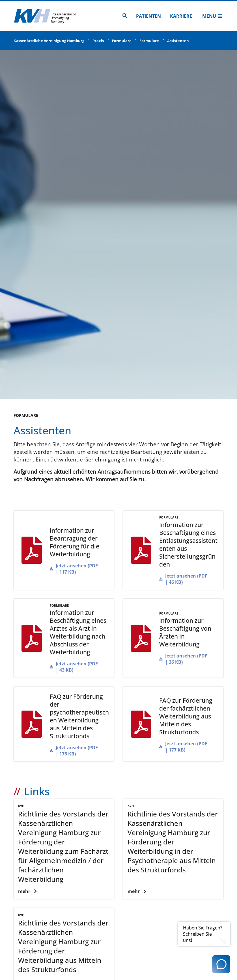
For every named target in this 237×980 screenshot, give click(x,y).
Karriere (181, 16)
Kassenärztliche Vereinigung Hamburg (49, 41)
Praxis (98, 41)
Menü (212, 16)
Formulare (122, 41)
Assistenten (178, 41)
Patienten (148, 16)
